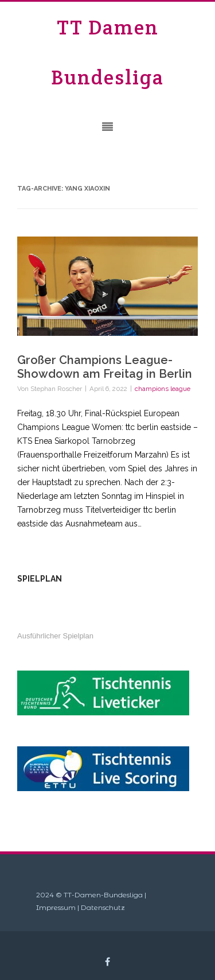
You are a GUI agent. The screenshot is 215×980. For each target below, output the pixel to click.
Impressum (56, 907)
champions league (163, 389)
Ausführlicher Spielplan (55, 636)
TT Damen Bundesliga (107, 52)
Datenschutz (103, 907)
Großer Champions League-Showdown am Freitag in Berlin (105, 367)
